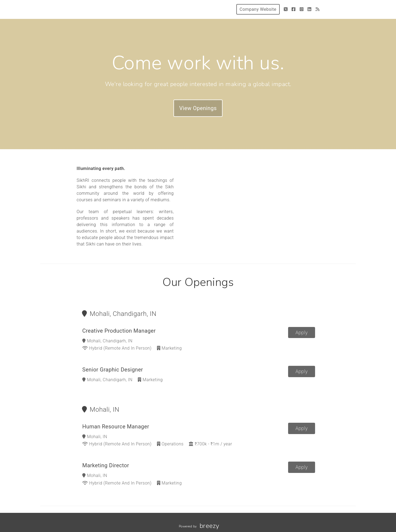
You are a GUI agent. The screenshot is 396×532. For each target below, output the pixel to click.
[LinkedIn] (310, 9)
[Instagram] (302, 9)
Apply (302, 332)
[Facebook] (294, 9)
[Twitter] (286, 9)
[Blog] (318, 9)
